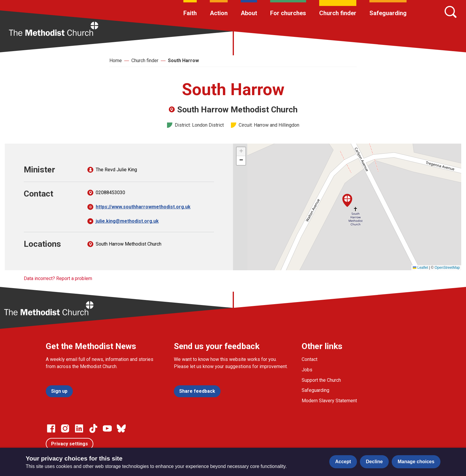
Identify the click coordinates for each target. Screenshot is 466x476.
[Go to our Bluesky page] (121, 428)
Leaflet (420, 268)
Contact (310, 359)
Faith (190, 13)
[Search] (451, 12)
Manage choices (416, 462)
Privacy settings (70, 444)
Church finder (338, 13)
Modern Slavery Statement (329, 401)
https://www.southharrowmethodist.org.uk (143, 207)
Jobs (307, 370)
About (249, 13)
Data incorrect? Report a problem (58, 278)
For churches (288, 13)
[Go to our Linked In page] (79, 428)
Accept (343, 462)
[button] (347, 200)
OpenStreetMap (447, 268)
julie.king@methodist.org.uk (127, 221)
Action (219, 13)
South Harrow (183, 61)
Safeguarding (388, 13)
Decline (374, 462)
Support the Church (321, 380)
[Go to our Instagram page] (65, 428)
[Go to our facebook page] (51, 428)
